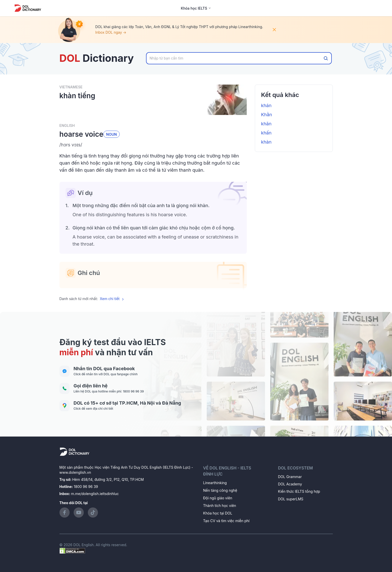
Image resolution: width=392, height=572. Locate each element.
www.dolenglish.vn (75, 472)
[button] (153, 145)
